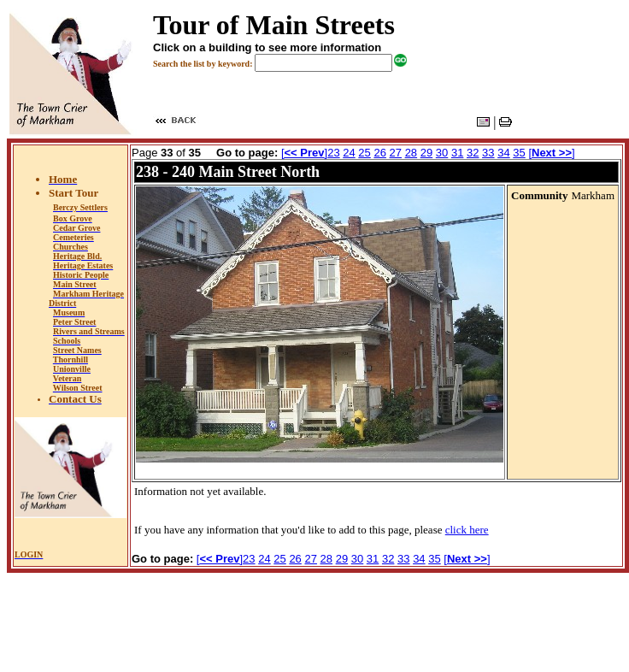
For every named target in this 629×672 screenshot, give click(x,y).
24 (349, 153)
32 (473, 153)
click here (467, 530)
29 (426, 153)
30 (442, 153)
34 (503, 153)
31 (457, 153)
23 (333, 153)
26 (379, 153)
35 (519, 153)
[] (304, 153)
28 (411, 153)
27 (396, 153)
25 (364, 153)
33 (488, 153)
